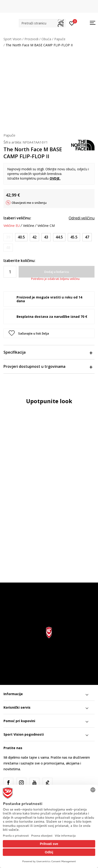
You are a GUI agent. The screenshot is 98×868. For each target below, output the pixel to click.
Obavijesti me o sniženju (29, 203)
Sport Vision (12, 39)
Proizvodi (31, 39)
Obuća (46, 39)
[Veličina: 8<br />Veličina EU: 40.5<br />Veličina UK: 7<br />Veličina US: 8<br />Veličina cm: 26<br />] (21, 237)
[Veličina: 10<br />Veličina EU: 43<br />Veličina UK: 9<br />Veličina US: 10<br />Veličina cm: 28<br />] (46, 237)
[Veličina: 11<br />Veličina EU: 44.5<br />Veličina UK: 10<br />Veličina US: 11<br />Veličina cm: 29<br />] (59, 237)
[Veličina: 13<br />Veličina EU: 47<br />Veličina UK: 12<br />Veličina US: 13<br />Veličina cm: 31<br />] (87, 237)
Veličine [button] (29, 226)
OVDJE (55, 178)
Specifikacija (48, 352)
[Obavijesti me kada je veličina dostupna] (8, 237)
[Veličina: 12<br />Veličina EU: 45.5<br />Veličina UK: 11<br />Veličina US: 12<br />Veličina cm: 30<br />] (74, 237)
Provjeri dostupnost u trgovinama (48, 366)
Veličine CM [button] (46, 226)
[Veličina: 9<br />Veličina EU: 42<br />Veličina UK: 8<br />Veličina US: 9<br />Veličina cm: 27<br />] (34, 237)
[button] (42, 23)
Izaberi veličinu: (17, 218)
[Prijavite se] (72, 23)
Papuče (60, 39)
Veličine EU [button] (12, 226)
